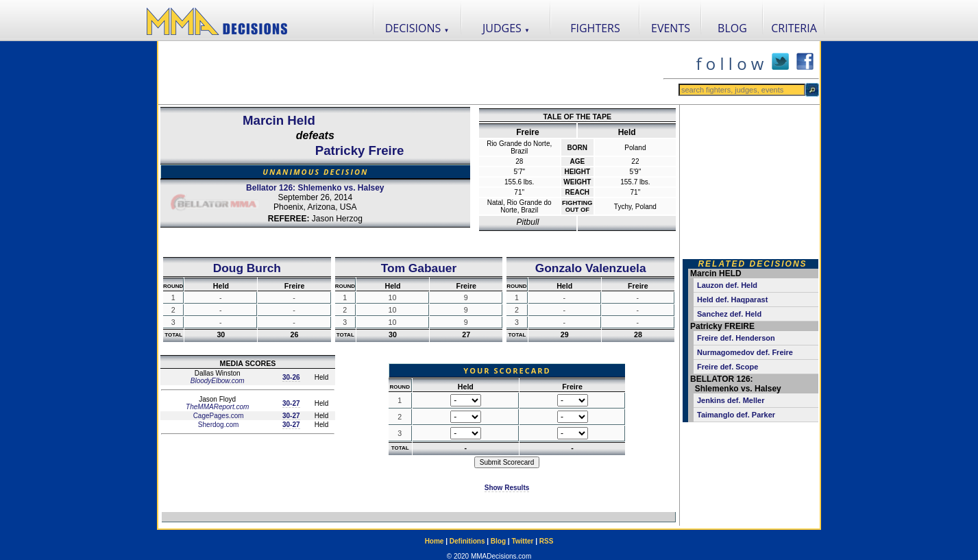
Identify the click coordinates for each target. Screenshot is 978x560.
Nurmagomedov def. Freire (745, 352)
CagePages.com (218, 416)
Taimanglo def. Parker (736, 415)
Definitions (467, 541)
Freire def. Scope (728, 367)
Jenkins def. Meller (731, 400)
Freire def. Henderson (736, 338)
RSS (547, 541)
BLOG (732, 28)
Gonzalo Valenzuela (591, 268)
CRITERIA (794, 28)
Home (435, 541)
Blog (498, 541)
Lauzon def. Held (727, 285)
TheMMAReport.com (217, 407)
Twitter (522, 541)
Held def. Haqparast (732, 300)
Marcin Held (279, 120)
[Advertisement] (411, 73)
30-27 (291, 403)
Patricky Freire (360, 150)
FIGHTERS (595, 28)
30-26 (291, 377)
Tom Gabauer (419, 268)
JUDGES (506, 28)
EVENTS (671, 28)
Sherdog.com (217, 425)
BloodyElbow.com (218, 381)
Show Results (507, 488)
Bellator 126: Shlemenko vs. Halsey (315, 188)
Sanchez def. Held (729, 314)
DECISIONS (417, 28)
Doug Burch (247, 268)
